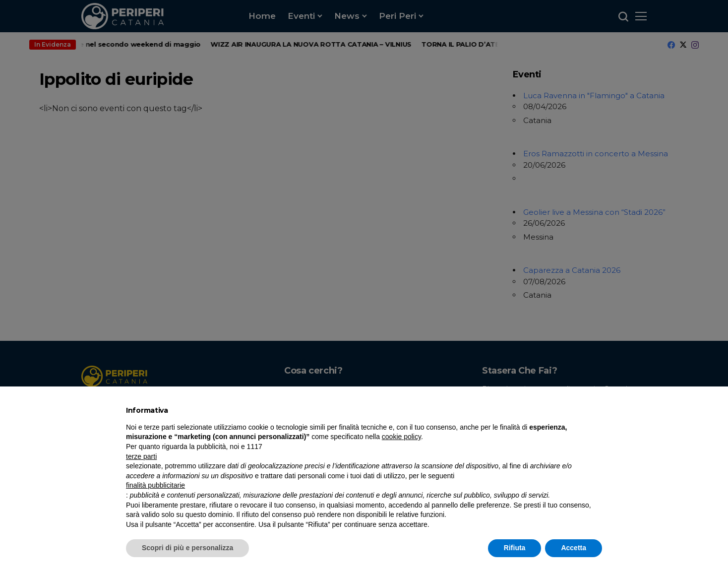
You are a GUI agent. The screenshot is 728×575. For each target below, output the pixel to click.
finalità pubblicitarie (155, 485)
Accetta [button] (574, 548)
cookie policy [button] (401, 437)
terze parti (141, 456)
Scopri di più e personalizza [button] (187, 548)
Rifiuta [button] (515, 548)
